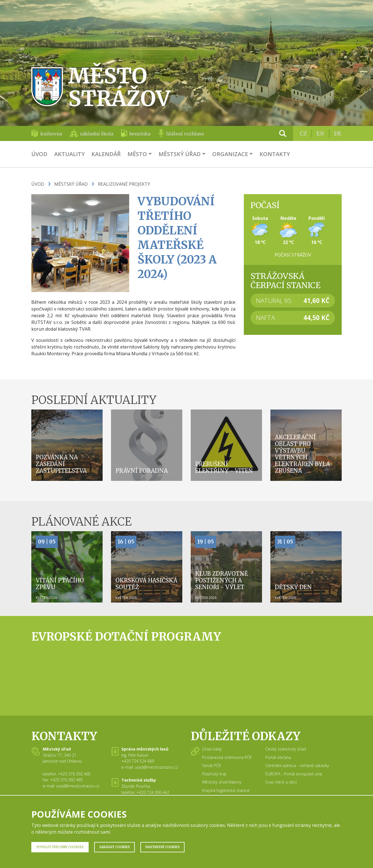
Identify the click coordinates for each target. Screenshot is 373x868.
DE (338, 133)
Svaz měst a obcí (281, 782)
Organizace (230, 154)
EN (320, 133)
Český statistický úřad (286, 749)
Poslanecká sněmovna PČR (227, 757)
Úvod (39, 154)
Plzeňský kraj (214, 774)
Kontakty (275, 154)
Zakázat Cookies (115, 847)
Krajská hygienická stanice (226, 790)
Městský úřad (180, 154)
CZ (303, 133)
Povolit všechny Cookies (60, 847)
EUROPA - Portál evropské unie (294, 774)
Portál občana (278, 757)
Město (137, 154)
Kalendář (106, 154)
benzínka (140, 134)
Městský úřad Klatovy (222, 782)
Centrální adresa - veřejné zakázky (297, 765)
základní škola (97, 134)
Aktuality (69, 154)
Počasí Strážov (293, 255)
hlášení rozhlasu (185, 134)
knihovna (51, 134)
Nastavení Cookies (162, 847)
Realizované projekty (124, 184)
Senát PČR (212, 765)
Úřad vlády (212, 749)
